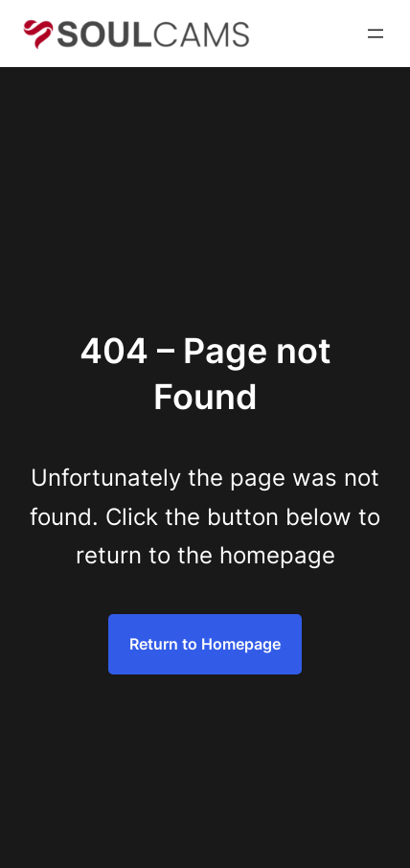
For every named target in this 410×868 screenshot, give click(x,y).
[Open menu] (376, 34)
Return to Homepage (205, 644)
